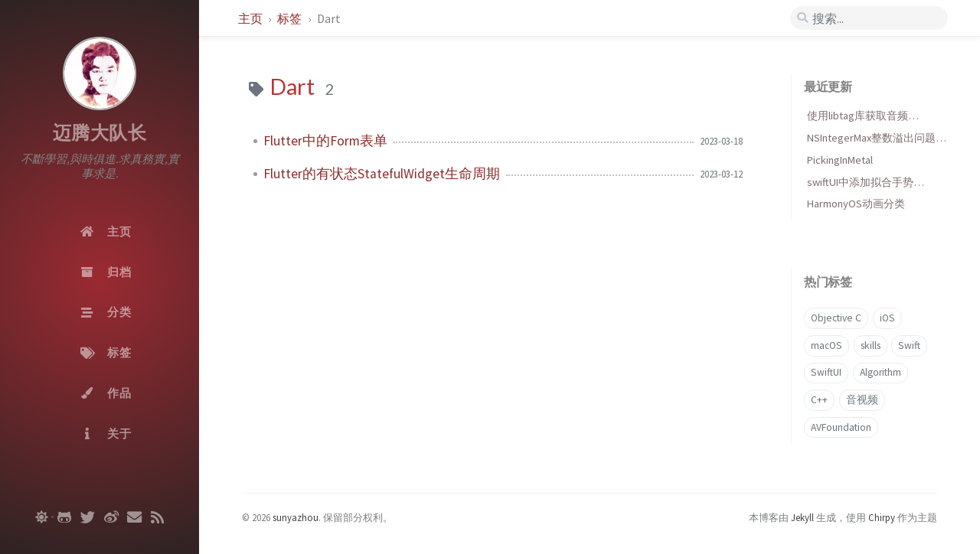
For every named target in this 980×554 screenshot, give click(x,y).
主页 (252, 18)
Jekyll (802, 517)
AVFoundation (841, 427)
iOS (887, 318)
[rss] (157, 517)
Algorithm (880, 372)
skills (871, 345)
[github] (64, 517)
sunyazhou (296, 517)
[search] (869, 18)
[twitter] (88, 517)
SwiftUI (826, 372)
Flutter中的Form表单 (325, 141)
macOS (826, 345)
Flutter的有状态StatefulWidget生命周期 (382, 174)
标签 (291, 18)
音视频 (862, 400)
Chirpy (882, 517)
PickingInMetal (840, 160)
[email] (134, 517)
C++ (819, 400)
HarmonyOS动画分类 (856, 204)
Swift (909, 345)
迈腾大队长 (100, 133)
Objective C (836, 318)
